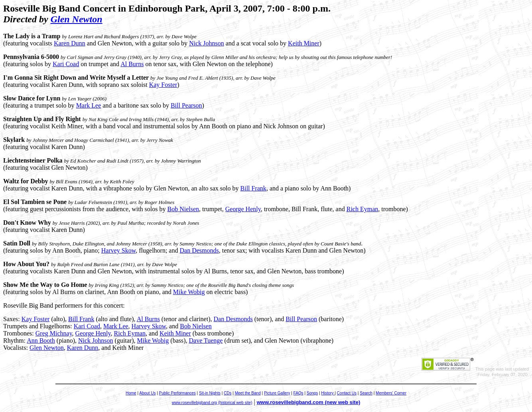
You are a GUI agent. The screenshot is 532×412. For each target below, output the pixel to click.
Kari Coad (66, 64)
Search (366, 393)
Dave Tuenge (206, 340)
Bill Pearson (186, 105)
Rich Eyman (363, 209)
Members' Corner (391, 393)
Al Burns (132, 64)
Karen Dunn (70, 43)
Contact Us (347, 393)
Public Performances (177, 393)
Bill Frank (253, 188)
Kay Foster (163, 85)
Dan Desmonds (199, 250)
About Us (147, 393)
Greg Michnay (54, 333)
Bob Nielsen (183, 209)
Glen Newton (77, 19)
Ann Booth (41, 340)
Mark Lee (89, 105)
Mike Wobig (189, 292)
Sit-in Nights (210, 393)
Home (131, 393)
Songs (312, 393)
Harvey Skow (119, 250)
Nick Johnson (207, 43)
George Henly (243, 209)
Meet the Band (248, 393)
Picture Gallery (277, 393)
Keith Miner (304, 43)
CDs (228, 393)
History (328, 393)
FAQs (299, 393)
